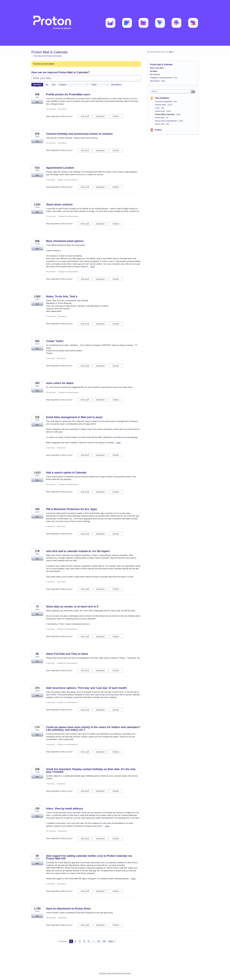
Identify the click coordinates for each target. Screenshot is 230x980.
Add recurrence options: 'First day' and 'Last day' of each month (86, 688)
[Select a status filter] (100, 85)
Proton (158, 130)
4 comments (50, 629)
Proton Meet (160, 118)
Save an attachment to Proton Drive (68, 909)
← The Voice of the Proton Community (46, 56)
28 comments (51, 484)
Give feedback (162, 98)
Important (102, 117)
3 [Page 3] (80, 941)
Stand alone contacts (59, 204)
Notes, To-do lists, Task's (62, 296)
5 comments (50, 582)
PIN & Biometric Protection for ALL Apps (72, 509)
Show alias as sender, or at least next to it (72, 607)
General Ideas (161, 105)
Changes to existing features (67, 180)
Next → (112, 941)
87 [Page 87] (99, 941)
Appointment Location (60, 168)
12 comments (51, 143)
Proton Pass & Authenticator (166, 121)
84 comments (51, 272)
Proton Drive (160, 111)
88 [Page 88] (104, 941)
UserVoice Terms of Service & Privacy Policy (115, 973)
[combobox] (171, 91)
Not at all (86, 117)
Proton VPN (160, 124)
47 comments (51, 216)
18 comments (51, 392)
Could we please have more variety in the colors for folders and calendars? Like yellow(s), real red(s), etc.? (93, 728)
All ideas (154, 71)
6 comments (50, 180)
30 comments (51, 918)
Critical (118, 117)
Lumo (157, 108)
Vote (37, 102)
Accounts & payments (164, 102)
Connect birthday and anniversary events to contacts (79, 134)
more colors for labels (60, 383)
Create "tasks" (55, 341)
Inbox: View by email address (64, 809)
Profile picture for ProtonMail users (68, 94)
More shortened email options (65, 241)
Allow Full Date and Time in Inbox (67, 654)
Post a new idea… (158, 68)
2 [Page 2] (76, 941)
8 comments (50, 448)
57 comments (51, 316)
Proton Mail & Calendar (165, 114)
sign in (171, 52)
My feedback (116, 85)
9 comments (50, 358)
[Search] (193, 91)
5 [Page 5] (89, 941)
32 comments (51, 109)
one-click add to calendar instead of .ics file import (78, 551)
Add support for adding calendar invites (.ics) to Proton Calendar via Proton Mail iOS (89, 857)
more (93, 267)
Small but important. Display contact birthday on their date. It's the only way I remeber (91, 771)
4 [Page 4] (84, 941)
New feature (62, 109)
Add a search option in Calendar (66, 473)
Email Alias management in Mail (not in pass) (74, 417)
